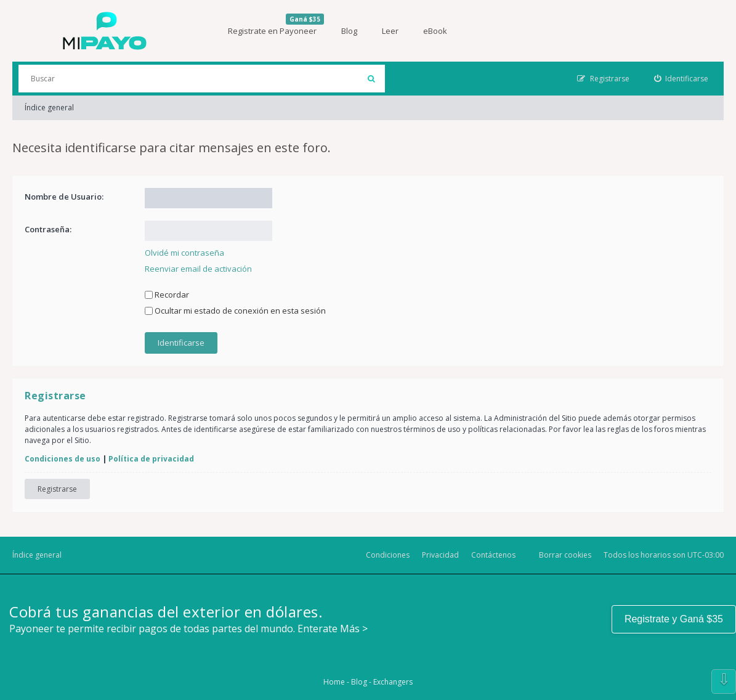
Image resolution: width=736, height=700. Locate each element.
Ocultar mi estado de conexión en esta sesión (235, 311)
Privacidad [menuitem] (440, 555)
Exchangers (393, 682)
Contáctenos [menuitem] (493, 555)
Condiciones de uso (63, 459)
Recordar (167, 295)
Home (334, 682)
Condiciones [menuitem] (388, 555)
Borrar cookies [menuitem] (565, 555)
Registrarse (57, 489)
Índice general (37, 555)
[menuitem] (681, 79)
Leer (390, 31)
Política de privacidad (151, 459)
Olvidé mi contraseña (184, 253)
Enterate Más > (333, 629)
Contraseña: (48, 229)
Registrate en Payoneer (276, 25)
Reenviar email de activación (198, 269)
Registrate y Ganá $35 (674, 619)
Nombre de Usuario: (64, 197)
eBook (435, 31)
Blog (349, 31)
